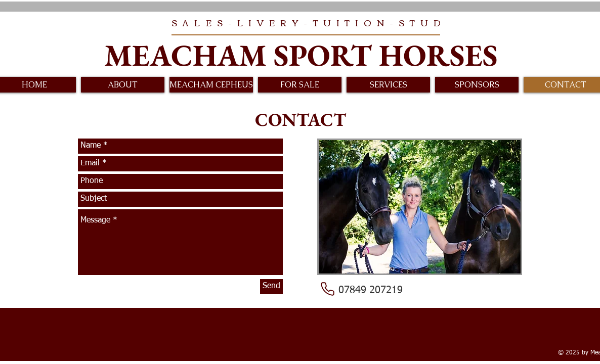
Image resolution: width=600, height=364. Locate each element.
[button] (123, 85)
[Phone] (327, 289)
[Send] (271, 287)
